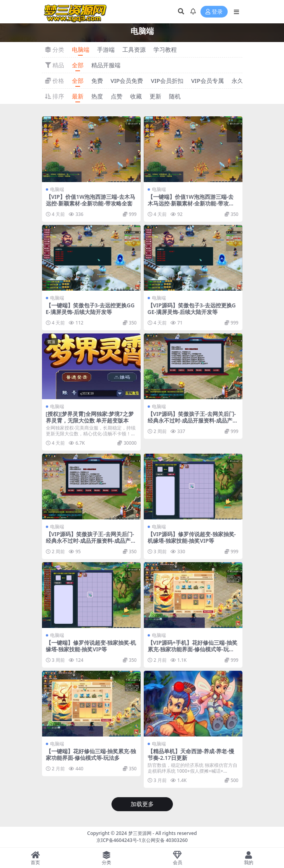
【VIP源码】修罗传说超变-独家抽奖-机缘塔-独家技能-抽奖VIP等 (192, 537)
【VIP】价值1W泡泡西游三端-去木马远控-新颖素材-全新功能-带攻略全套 (91, 200)
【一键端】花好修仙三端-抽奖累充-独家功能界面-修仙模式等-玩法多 (91, 754)
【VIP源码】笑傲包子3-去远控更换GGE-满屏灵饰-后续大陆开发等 (192, 309)
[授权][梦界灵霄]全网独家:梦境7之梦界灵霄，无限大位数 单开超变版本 (90, 417)
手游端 (106, 49)
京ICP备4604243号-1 (119, 840)
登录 (214, 12)
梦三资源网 (140, 833)
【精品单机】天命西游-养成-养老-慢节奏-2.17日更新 (191, 754)
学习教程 (165, 49)
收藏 (136, 96)
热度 (97, 96)
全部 (78, 65)
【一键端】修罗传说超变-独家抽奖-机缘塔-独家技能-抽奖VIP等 (91, 646)
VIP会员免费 (127, 81)
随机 (175, 96)
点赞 (117, 96)
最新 (78, 96)
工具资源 (134, 49)
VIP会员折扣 (167, 81)
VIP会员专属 (207, 81)
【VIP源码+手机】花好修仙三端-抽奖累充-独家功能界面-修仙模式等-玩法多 (193, 649)
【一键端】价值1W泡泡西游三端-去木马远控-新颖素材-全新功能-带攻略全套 (191, 203)
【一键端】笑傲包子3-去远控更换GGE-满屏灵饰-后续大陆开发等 (90, 309)
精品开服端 (106, 65)
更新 (155, 96)
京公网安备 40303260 (165, 840)
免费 (97, 81)
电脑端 (81, 49)
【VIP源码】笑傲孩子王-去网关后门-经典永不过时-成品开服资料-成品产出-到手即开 (192, 420)
